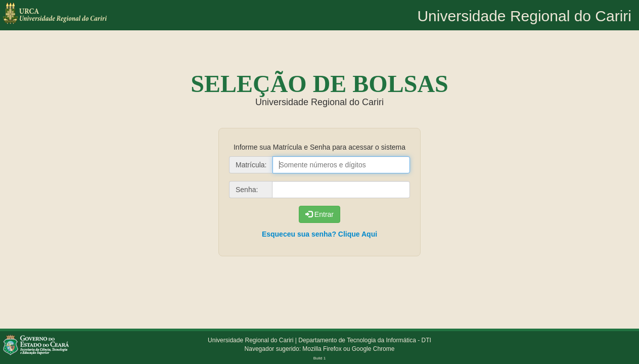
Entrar (319, 214)
